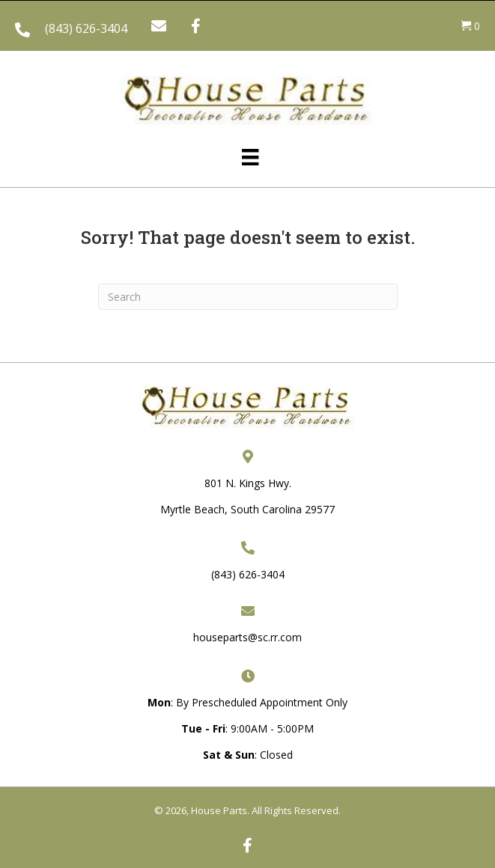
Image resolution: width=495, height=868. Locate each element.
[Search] (248, 297)
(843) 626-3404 (86, 28)
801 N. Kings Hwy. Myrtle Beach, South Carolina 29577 (247, 496)
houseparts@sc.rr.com (247, 637)
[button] (159, 26)
